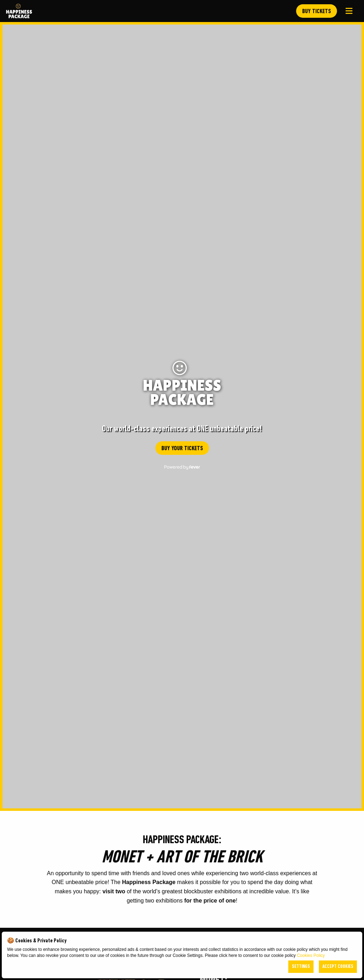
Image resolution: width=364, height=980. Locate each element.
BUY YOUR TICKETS (182, 449)
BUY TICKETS (317, 12)
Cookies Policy (311, 955)
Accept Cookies (338, 967)
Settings (301, 967)
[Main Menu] (349, 11)
